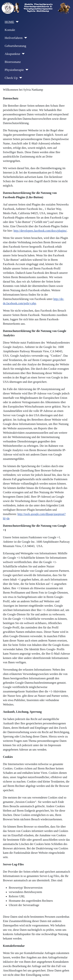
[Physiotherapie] (26, 70)
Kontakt (10, 30)
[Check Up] (20, 78)
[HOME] (16, 22)
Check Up (11, 78)
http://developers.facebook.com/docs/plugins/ (40, 231)
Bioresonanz (13, 62)
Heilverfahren (14, 38)
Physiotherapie (14, 70)
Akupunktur (13, 54)
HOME (10, 22)
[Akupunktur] (23, 54)
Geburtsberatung (15, 46)
